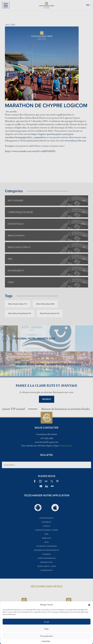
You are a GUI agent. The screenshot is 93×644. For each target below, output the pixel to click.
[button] (89, 605)
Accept (46, 622)
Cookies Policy (46, 641)
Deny (47, 629)
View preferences (47, 636)
